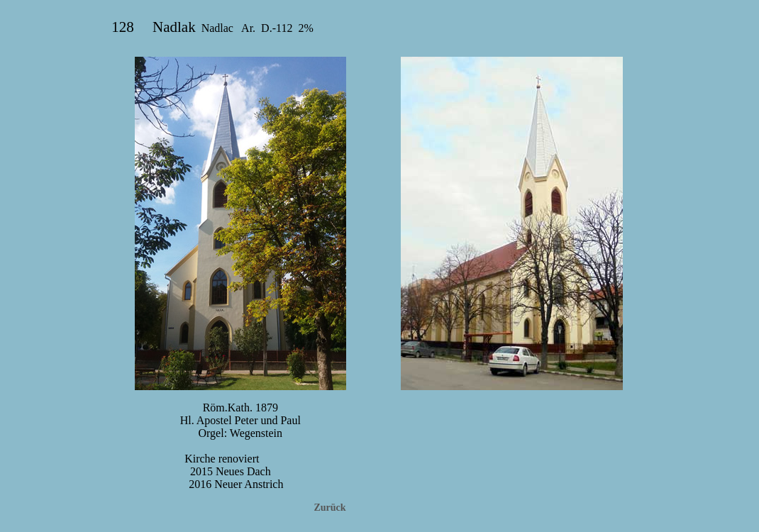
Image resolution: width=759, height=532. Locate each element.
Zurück (329, 508)
